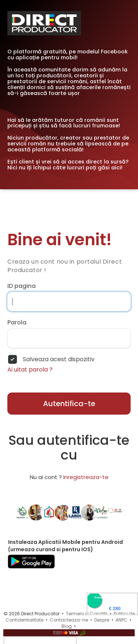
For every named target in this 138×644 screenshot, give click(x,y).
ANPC (121, 620)
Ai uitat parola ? (30, 370)
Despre (102, 620)
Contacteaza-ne (69, 620)
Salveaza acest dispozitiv (59, 359)
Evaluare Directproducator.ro (112, 597)
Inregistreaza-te (86, 477)
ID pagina (22, 286)
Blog (67, 626)
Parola (17, 323)
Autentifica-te (69, 404)
